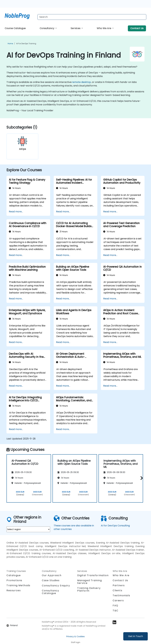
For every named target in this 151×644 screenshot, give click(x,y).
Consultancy (47, 28)
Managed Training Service (90, 582)
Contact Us (137, 28)
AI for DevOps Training (26, 44)
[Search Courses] (92, 17)
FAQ (115, 606)
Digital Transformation (93, 575)
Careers (118, 600)
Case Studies (51, 580)
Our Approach (52, 575)
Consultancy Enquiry (56, 586)
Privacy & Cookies (75, 636)
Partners (119, 585)
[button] (141, 478)
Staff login (76, 642)
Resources (14, 590)
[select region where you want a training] (28, 529)
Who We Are (104, 28)
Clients (117, 590)
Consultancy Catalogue (51, 592)
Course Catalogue (15, 28)
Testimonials (121, 595)
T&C (116, 611)
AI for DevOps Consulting (115, 526)
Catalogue (14, 575)
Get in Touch (136, 636)
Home (10, 44)
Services (76, 28)
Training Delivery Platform (89, 589)
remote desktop (81, 82)
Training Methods (18, 585)
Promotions (14, 580)
